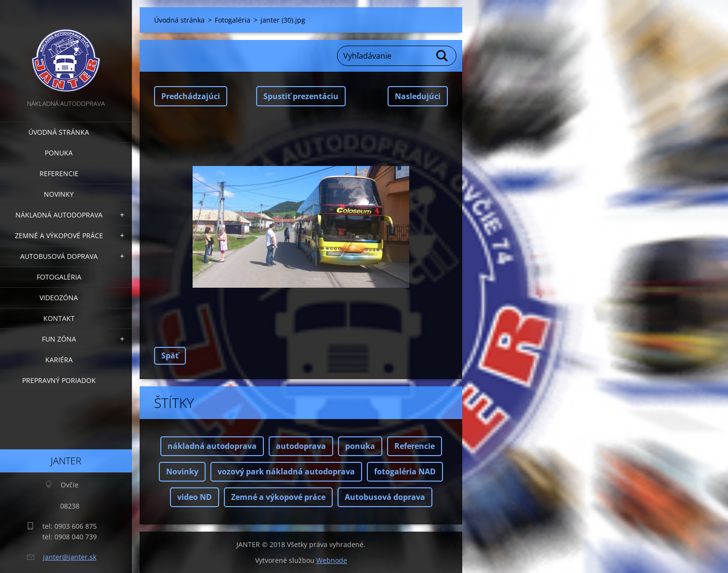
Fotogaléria (59, 277)
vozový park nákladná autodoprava (286, 471)
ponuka (360, 446)
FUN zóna (59, 339)
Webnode (332, 560)
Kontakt (59, 318)
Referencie (59, 173)
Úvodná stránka (59, 132)
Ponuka (59, 153)
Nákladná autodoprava (59, 215)
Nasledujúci (418, 96)
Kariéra (59, 360)
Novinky (59, 194)
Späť (170, 356)
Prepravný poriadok (59, 380)
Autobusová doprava (59, 256)
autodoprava (301, 446)
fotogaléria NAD (405, 471)
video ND (195, 497)
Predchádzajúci (191, 96)
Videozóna (59, 298)
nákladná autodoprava (212, 446)
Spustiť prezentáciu (301, 96)
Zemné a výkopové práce (59, 236)
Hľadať (442, 56)
